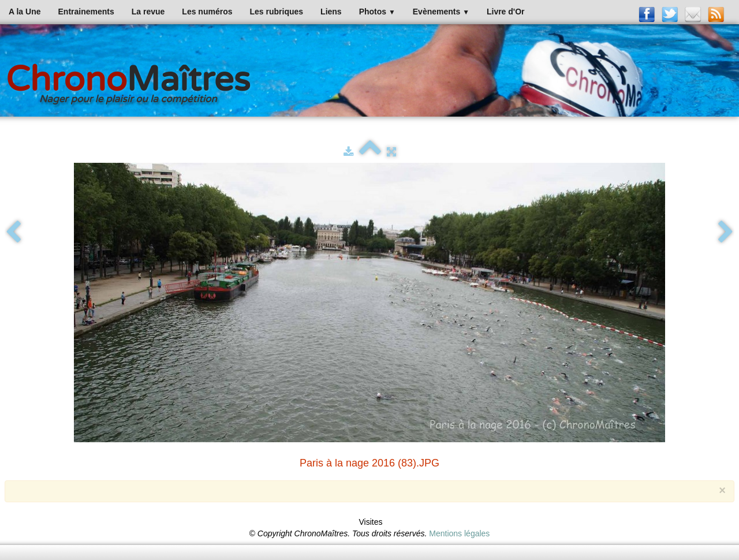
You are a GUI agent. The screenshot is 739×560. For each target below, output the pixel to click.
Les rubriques (276, 12)
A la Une (25, 12)
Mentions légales (459, 533)
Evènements (441, 12)
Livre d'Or (506, 12)
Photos (377, 12)
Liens (331, 12)
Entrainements (86, 12)
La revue (148, 12)
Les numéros (207, 12)
